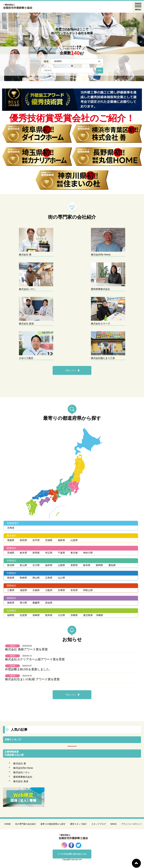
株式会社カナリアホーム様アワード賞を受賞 (35, 659)
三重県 (11, 590)
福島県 (61, 540)
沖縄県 (99, 615)
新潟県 (11, 565)
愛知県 (112, 565)
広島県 (49, 578)
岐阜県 (87, 565)
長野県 (74, 565)
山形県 (74, 540)
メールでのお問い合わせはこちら (72, 854)
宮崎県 (74, 615)
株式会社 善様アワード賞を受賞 (26, 649)
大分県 (61, 615)
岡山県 (36, 578)
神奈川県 (88, 553)
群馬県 (36, 553)
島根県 (23, 578)
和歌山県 (88, 590)
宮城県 (49, 540)
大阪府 (49, 590)
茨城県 (11, 553)
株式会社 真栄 (21, 781)
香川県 (23, 603)
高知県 (49, 603)
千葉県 (61, 553)
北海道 (11, 528)
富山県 (23, 565)
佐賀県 (23, 615)
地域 (46, 61)
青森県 (11, 540)
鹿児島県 (88, 615)
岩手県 (36, 540)
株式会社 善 (20, 763)
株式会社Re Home (23, 768)
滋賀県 (23, 590)
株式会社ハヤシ (22, 772)
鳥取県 (11, 578)
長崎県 (36, 615)
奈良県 (74, 590)
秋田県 (23, 540)
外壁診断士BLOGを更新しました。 (29, 669)
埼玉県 (49, 553)
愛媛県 (36, 603)
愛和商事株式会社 (23, 777)
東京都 (74, 553)
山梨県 (61, 565)
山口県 (61, 578)
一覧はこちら (70, 370)
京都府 (36, 590)
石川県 (36, 565)
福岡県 (11, 615)
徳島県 (11, 603)
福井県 (49, 565)
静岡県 (99, 565)
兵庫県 (61, 590)
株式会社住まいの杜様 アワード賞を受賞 (32, 679)
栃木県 (23, 553)
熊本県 (49, 615)
